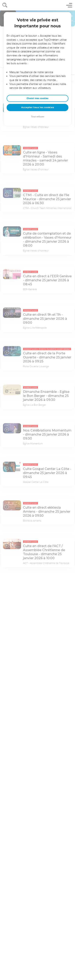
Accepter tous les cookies (38, 107)
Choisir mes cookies (37, 98)
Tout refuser (38, 117)
